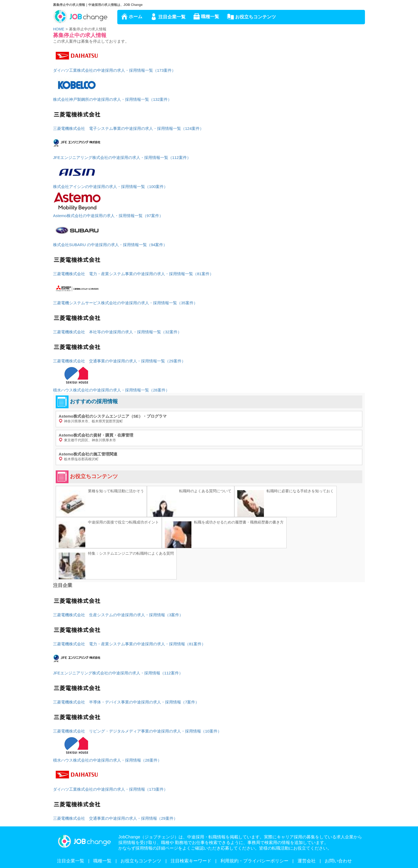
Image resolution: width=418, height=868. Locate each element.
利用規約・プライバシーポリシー (254, 861)
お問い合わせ (338, 861)
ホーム (136, 17)
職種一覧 (210, 17)
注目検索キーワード (191, 861)
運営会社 (307, 861)
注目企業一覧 (172, 17)
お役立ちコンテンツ (256, 17)
